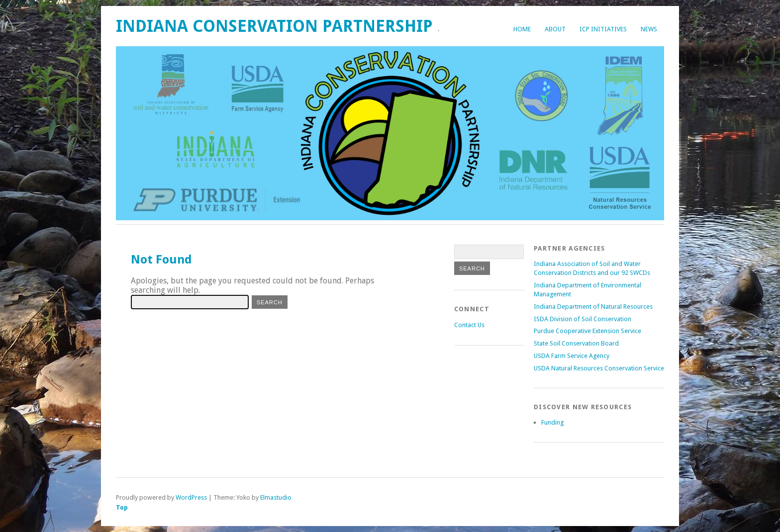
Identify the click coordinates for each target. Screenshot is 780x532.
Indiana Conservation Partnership (274, 26)
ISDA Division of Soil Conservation (583, 319)
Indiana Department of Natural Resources (593, 307)
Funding (552, 422)
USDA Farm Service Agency (572, 356)
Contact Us (469, 325)
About (555, 29)
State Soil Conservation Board (576, 343)
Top (122, 507)
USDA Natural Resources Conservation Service (599, 368)
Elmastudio (276, 497)
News (649, 29)
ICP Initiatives (603, 29)
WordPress (191, 497)
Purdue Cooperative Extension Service (587, 331)
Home (522, 29)
